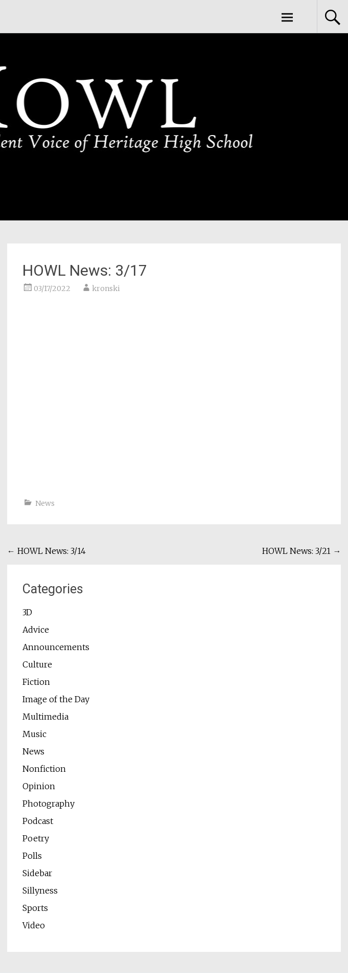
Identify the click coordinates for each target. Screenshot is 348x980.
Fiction (36, 682)
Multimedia (45, 717)
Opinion (39, 786)
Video (34, 925)
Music (34, 734)
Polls (32, 856)
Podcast (38, 821)
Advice (36, 630)
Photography (49, 804)
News (45, 503)
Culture (37, 664)
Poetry (36, 838)
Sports (35, 908)
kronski (106, 288)
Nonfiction (44, 769)
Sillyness (40, 890)
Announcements (56, 647)
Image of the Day (56, 699)
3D (27, 612)
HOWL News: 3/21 (301, 551)
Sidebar (37, 873)
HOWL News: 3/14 (47, 551)
